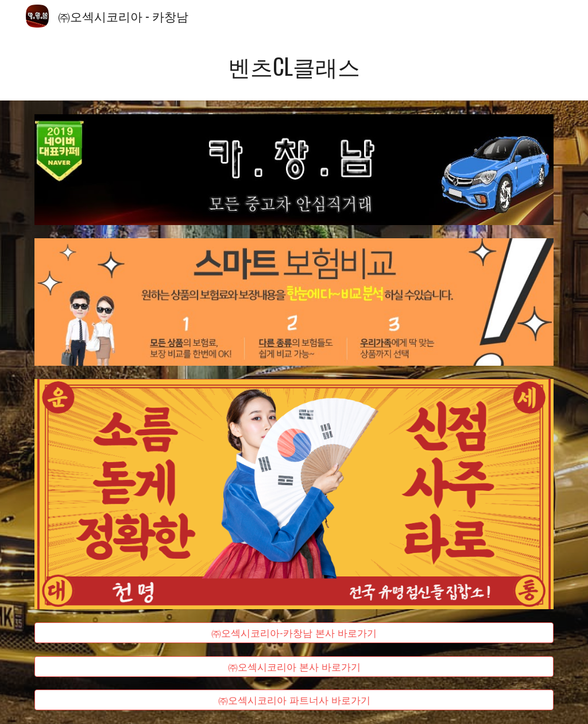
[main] (294, 66)
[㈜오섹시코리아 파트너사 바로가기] (294, 700)
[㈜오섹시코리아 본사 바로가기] (294, 666)
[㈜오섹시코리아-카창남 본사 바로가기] (294, 633)
